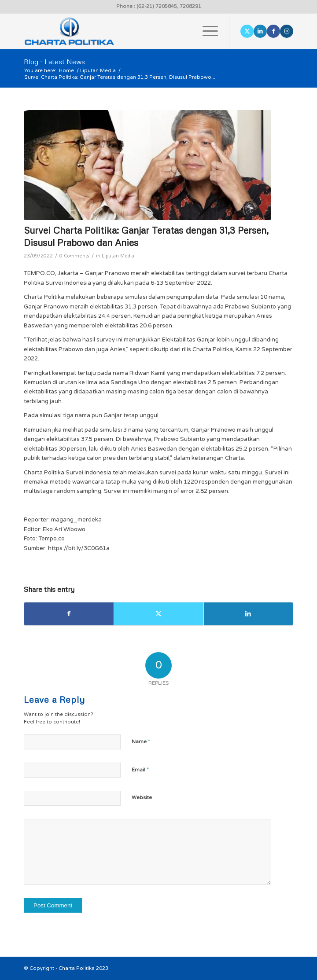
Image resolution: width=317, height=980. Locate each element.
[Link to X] (247, 31)
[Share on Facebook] (69, 614)
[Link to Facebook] (273, 31)
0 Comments (74, 256)
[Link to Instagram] (287, 31)
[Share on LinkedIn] (248, 614)
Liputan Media (118, 256)
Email (140, 770)
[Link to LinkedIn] (260, 31)
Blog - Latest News (54, 62)
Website (142, 798)
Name (141, 741)
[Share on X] (158, 614)
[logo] (132, 31)
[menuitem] (206, 31)
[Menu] (206, 31)
